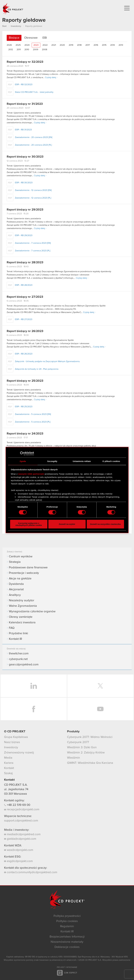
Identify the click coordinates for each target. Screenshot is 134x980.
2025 (18, 45)
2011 (19, 50)
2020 (62, 45)
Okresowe (31, 38)
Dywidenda (16, 584)
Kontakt (9, 768)
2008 (45, 50)
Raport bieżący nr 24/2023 (25, 434)
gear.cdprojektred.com (24, 665)
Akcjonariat (16, 589)
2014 (112, 45)
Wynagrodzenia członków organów (32, 612)
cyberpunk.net (18, 659)
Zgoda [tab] (23, 461)
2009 (36, 50)
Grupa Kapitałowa (16, 737)
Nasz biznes (12, 742)
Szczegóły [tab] (52, 461)
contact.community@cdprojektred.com (31, 872)
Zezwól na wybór (67, 524)
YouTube (100, 709)
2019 (71, 45)
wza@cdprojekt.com (19, 850)
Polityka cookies (67, 921)
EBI (45, 38)
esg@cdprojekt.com (18, 861)
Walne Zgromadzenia (23, 606)
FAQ (12, 628)
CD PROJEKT (13, 9)
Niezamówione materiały (67, 942)
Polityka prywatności (67, 916)
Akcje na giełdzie (20, 579)
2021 (54, 45)
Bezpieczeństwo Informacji (67, 937)
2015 (104, 45)
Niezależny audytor (22, 600)
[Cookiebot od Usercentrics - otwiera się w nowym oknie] (22, 454)
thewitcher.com (19, 654)
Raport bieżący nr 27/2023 (25, 297)
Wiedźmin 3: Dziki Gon (82, 747)
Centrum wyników (21, 557)
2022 (45, 45)
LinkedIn (34, 686)
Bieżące (14, 38)
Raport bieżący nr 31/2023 (25, 104)
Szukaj (8, 773)
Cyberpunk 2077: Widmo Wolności (90, 737)
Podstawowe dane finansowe (28, 568)
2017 (88, 45)
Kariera (9, 763)
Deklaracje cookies (67, 947)
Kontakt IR (15, 639)
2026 (9, 45)
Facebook (34, 709)
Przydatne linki (18, 633)
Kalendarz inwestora (22, 623)
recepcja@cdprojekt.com (22, 810)
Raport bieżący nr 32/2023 (25, 62)
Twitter (100, 686)
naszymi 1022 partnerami (31, 474)
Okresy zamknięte (21, 617)
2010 (27, 50)
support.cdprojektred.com (21, 821)
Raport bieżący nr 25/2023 (25, 381)
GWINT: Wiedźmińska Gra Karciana (90, 763)
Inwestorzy (11, 747)
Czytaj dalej (51, 77)
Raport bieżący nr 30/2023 (25, 157)
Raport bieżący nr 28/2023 (25, 262)
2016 (96, 45)
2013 (121, 45)
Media (8, 758)
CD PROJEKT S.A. (16, 785)
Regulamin (67, 926)
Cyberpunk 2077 (78, 742)
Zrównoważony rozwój (19, 753)
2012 (11, 50)
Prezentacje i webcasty (24, 573)
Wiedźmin (73, 758)
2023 (36, 45)
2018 (79, 45)
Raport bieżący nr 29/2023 (25, 210)
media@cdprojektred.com (22, 834)
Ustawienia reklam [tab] (82, 461)
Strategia (15, 562)
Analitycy (15, 595)
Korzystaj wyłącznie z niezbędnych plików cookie (29, 524)
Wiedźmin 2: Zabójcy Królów (86, 753)
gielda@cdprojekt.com (20, 839)
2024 (27, 45)
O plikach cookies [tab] (111, 461)
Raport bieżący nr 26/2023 (25, 331)
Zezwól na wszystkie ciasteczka (105, 524)
